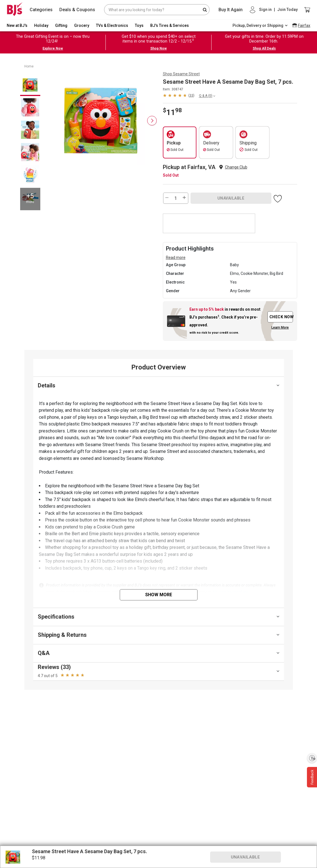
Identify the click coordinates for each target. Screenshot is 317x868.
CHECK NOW (281, 317)
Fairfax (304, 25)
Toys (139, 25)
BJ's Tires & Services (170, 25)
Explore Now (53, 48)
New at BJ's (17, 25)
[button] (179, 95)
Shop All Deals (264, 48)
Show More (159, 595)
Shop (181, 74)
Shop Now (158, 48)
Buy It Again (231, 10)
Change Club (236, 167)
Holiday (41, 25)
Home (29, 66)
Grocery (82, 25)
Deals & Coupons (77, 10)
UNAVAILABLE (231, 198)
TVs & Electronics (112, 25)
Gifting (61, 25)
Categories (41, 10)
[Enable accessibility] (312, 758)
